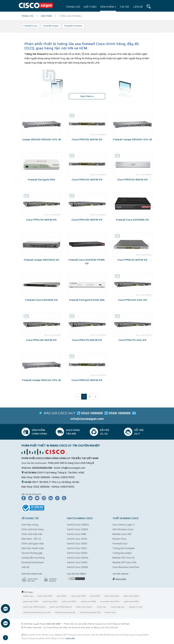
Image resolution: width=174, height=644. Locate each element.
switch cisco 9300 (78, 596)
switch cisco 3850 (69, 601)
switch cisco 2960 (112, 596)
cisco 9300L (95, 596)
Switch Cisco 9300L (78, 567)
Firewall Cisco (30, 26)
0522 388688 (41, 487)
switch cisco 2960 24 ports (34, 607)
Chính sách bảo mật (32, 534)
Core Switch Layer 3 (123, 525)
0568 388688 (42, 477)
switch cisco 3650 (50, 601)
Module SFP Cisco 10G (124, 562)
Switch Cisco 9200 (77, 553)
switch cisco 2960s (88, 601)
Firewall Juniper (51, 26)
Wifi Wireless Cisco (123, 529)
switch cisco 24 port (84, 607)
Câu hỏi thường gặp (32, 553)
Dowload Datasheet (33, 562)
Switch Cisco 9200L (78, 558)
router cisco (101, 607)
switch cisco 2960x (131, 596)
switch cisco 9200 (45, 596)
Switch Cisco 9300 (77, 562)
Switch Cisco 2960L (78, 529)
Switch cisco (28, 596)
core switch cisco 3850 (110, 601)
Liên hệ (138, 7)
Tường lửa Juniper (122, 553)
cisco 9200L (62, 596)
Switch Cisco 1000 (77, 548)
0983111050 (68, 477)
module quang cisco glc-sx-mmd (37, 612)
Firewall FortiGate (73, 26)
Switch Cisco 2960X (78, 525)
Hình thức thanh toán (33, 548)
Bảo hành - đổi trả (31, 539)
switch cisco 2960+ (132, 601)
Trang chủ (73, 7)
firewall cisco (110, 612)
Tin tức (125, 7)
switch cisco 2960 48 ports (61, 607)
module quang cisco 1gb (65, 612)
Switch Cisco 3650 (77, 539)
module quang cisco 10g (90, 612)
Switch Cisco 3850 (77, 544)
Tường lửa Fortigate (124, 548)
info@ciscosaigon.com (73, 468)
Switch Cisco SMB (77, 534)
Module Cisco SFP (122, 534)
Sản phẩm (108, 7)
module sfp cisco (118, 607)
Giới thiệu (90, 7)
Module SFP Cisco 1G (124, 558)
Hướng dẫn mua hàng (33, 558)
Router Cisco (119, 539)
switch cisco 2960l (31, 601)
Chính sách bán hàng (32, 529)
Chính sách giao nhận (33, 544)
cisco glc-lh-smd (136, 607)
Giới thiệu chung (30, 525)
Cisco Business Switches (126, 567)
